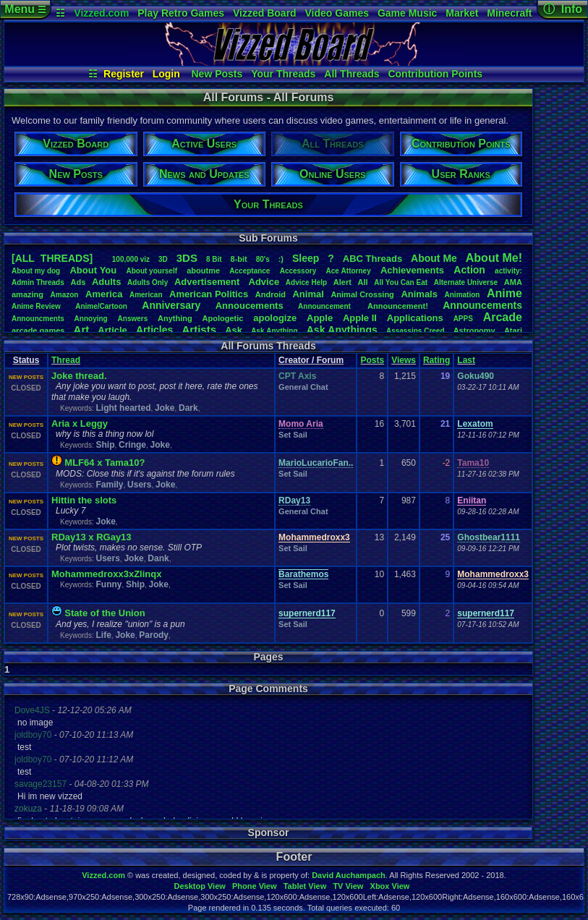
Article (112, 330)
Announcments (38, 319)
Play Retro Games (181, 13)
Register (124, 74)
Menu (25, 9)
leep (306, 258)
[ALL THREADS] (52, 258)
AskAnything (274, 331)
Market (462, 13)
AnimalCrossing (362, 294)
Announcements (482, 305)
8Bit (214, 259)
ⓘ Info (563, 9)
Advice (264, 282)
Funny (108, 584)
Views (404, 360)
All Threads (351, 74)
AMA (513, 282)
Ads (78, 282)
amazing (27, 294)
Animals (419, 294)
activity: (508, 271)
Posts (372, 360)
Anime (504, 293)
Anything (175, 318)
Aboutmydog (36, 271)
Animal (308, 294)
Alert (342, 282)
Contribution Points (435, 74)
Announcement (325, 306)
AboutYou (93, 270)
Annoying (91, 319)
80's (263, 259)
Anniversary (171, 305)
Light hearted (123, 408)
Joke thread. (79, 376)
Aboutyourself (152, 271)
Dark (188, 408)
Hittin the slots (84, 500)
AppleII (360, 318)
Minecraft (509, 13)
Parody (154, 635)
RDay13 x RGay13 (91, 537)
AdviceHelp (306, 282)
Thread (66, 360)
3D (163, 259)
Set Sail (293, 435)
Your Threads (283, 74)
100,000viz (131, 259)
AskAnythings (342, 330)
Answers (133, 319)
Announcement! (398, 306)
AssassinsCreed (416, 331)
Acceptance (250, 271)
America (104, 294)
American (146, 295)
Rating (436, 360)
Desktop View (199, 886)
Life (103, 635)
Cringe (132, 445)
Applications (415, 318)
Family (109, 485)
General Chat (303, 387)
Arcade (503, 317)
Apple (320, 318)
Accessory (298, 271)
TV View (348, 886)
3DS (187, 258)
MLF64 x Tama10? (105, 463)
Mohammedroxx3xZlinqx (106, 574)
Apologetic (223, 318)
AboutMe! (494, 258)
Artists (199, 329)
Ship (105, 445)
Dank (158, 558)
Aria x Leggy (80, 423)
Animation (463, 295)
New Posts (217, 74)
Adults (106, 282)
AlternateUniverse (466, 282)
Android (270, 294)
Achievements (412, 270)
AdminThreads (38, 282)
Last (466, 360)
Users (139, 485)
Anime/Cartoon (101, 306)
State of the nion (105, 613)
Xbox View (390, 886)
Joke (165, 408)
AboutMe (434, 258)
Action (469, 270)
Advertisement (208, 282)
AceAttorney (348, 271)
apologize (275, 318)
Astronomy (474, 331)
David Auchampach (349, 875)
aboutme (203, 271)
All (363, 282)
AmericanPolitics (209, 294)
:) (281, 259)
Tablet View (305, 886)
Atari (513, 331)
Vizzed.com (101, 13)
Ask (234, 330)
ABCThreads (372, 259)
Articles (154, 330)
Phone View (255, 886)
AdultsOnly (148, 282)
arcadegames (38, 331)
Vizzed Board (265, 13)
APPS (463, 319)
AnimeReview (36, 306)
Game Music (407, 13)
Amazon (65, 295)
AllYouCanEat (401, 282)
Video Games (337, 13)
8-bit (239, 259)
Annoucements (250, 306)
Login (166, 74)
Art (82, 329)
